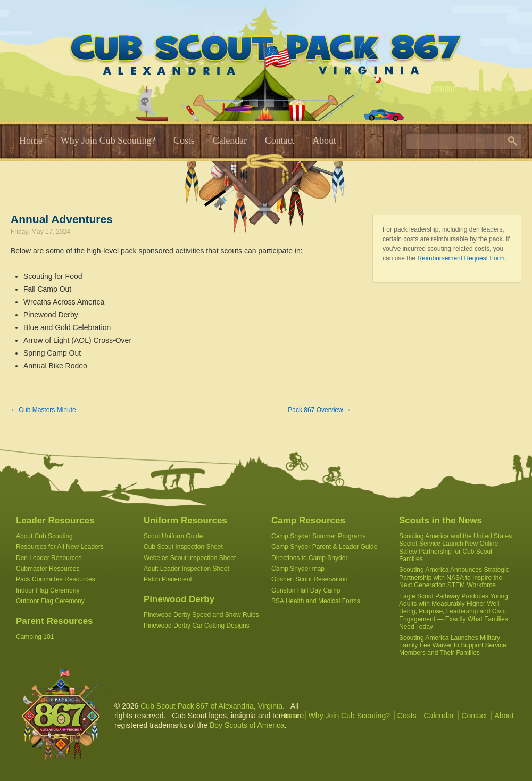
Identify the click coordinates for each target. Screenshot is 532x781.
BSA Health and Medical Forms (316, 601)
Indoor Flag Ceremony (48, 590)
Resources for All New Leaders (60, 547)
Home (31, 141)
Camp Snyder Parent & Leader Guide (324, 547)
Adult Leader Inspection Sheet (186, 569)
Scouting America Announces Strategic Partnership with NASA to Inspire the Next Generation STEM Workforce (454, 577)
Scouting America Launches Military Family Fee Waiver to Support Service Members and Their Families (453, 646)
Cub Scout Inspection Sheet (183, 547)
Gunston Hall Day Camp (306, 590)
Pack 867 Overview (319, 410)
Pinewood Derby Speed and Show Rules (201, 615)
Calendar (230, 141)
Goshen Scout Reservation (309, 579)
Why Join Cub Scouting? (108, 141)
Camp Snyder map (298, 569)
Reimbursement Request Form (461, 258)
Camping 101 (35, 637)
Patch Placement (168, 579)
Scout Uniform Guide (173, 536)
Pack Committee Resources (56, 579)
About (324, 141)
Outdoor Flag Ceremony (50, 601)
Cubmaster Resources (48, 569)
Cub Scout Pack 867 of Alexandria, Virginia (211, 706)
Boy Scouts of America (247, 725)
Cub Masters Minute (43, 410)
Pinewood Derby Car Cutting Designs (197, 626)
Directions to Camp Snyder (309, 558)
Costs (184, 141)
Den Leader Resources (49, 558)
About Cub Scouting (44, 536)
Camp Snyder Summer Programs (318, 536)
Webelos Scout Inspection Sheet (190, 558)
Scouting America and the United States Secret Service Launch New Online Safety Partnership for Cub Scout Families (455, 548)
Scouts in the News (440, 520)
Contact (280, 141)
